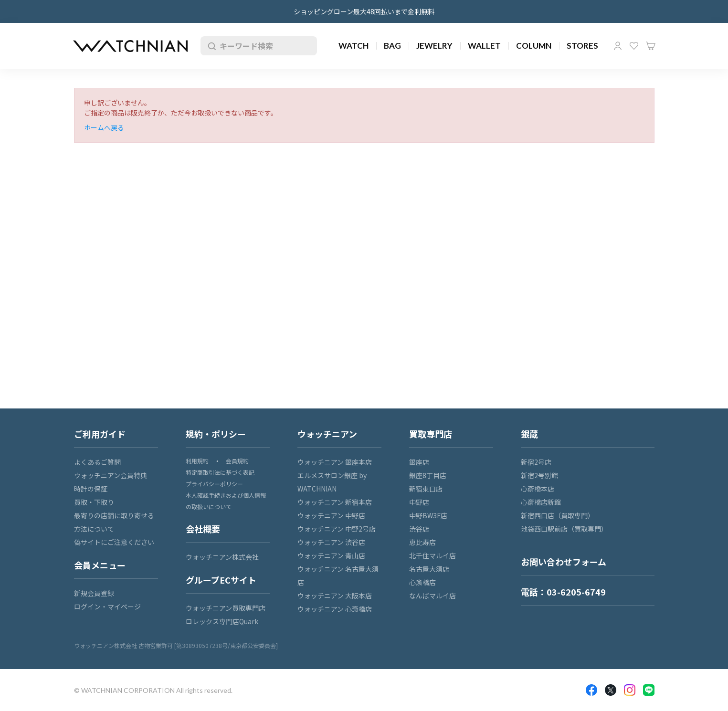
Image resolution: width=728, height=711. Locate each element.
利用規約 (197, 461)
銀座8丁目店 (428, 475)
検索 (210, 46)
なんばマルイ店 (433, 596)
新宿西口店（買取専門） (558, 515)
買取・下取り (94, 502)
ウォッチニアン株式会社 (222, 557)
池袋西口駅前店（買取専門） (564, 529)
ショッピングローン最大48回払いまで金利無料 (364, 11)
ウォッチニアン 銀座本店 (335, 462)
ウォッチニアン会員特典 (111, 475)
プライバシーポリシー (214, 484)
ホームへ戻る (104, 127)
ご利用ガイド (100, 434)
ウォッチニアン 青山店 (331, 555)
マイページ (618, 46)
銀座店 (419, 462)
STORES (582, 46)
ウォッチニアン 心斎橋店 (335, 609)
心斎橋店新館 (541, 502)
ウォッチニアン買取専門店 (226, 608)
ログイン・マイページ (107, 606)
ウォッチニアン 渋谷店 (331, 542)
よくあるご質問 (97, 462)
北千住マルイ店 (433, 555)
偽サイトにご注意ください (114, 542)
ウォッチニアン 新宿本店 (335, 502)
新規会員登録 (94, 593)
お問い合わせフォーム (564, 562)
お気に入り (634, 46)
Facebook (591, 690)
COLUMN (534, 46)
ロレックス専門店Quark (222, 621)
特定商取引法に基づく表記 (220, 472)
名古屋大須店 (429, 569)
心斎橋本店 (538, 489)
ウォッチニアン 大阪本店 (335, 596)
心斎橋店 (422, 582)
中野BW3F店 (428, 515)
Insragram (630, 690)
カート (651, 46)
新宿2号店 (536, 462)
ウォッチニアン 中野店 (331, 515)
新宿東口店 (426, 489)
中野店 (419, 502)
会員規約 (237, 461)
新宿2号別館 (539, 475)
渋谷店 (419, 529)
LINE (649, 690)
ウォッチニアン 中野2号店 (337, 529)
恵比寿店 (422, 542)
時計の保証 (91, 489)
